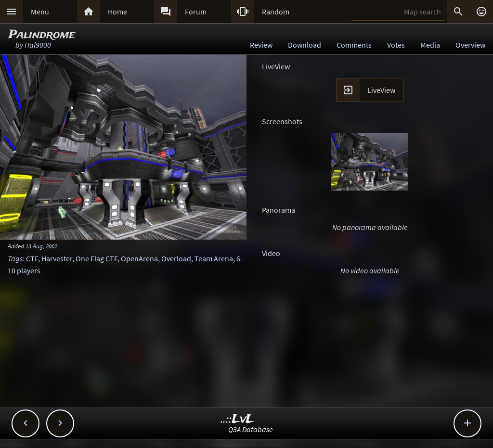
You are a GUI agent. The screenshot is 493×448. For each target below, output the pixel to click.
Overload (176, 258)
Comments (354, 45)
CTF (32, 258)
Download (305, 45)
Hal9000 (38, 45)
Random (276, 12)
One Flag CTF (97, 258)
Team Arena (214, 258)
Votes (396, 45)
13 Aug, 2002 (41, 246)
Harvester (57, 258)
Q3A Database (251, 429)
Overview (470, 45)
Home (117, 12)
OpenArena (139, 258)
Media (430, 45)
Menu (40, 12)
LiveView (381, 90)
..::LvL (238, 419)
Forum (196, 12)
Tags (15, 258)
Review (261, 45)
